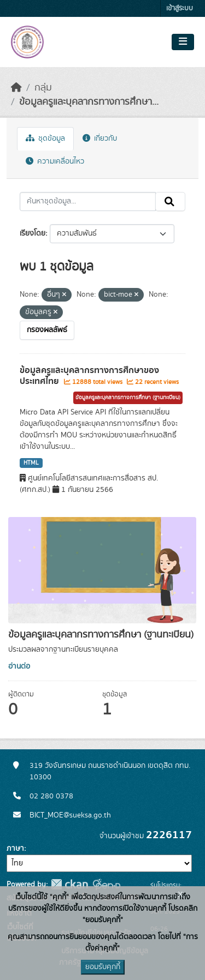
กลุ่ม (43, 88)
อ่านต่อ (19, 666)
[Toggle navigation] (183, 42)
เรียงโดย (33, 233)
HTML (31, 463)
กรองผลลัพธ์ (47, 330)
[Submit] (170, 202)
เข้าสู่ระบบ (180, 8)
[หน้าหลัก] (16, 88)
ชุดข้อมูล (45, 139)
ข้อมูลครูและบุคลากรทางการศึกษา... (89, 102)
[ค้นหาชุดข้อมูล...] (88, 202)
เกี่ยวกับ (100, 139)
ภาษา (15, 849)
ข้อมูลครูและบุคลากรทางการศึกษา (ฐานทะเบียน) (128, 398)
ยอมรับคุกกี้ (103, 967)
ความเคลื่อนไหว (55, 161)
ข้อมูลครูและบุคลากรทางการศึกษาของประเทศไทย (89, 376)
